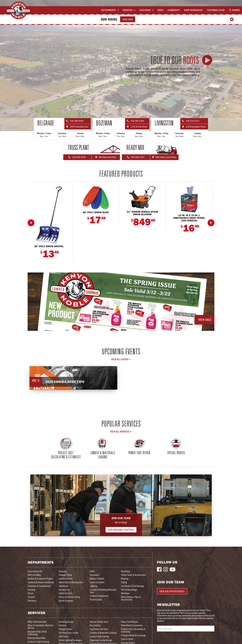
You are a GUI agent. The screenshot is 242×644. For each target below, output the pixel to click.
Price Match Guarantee (132, 625)
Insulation (95, 575)
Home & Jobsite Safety (69, 597)
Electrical (32, 601)
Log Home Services (99, 629)
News (161, 10)
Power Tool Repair (129, 622)
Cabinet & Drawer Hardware (41, 582)
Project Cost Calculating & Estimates (133, 630)
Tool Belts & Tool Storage (132, 586)
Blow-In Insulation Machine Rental (41, 627)
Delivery (63, 625)
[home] (18, 10)
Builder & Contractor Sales (40, 579)
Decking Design (66, 622)
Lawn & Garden (97, 582)
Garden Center (66, 579)
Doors (30, 593)
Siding (124, 582)
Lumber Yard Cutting (99, 636)
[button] (110, 10)
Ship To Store (127, 639)
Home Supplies (66, 601)
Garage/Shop (65, 575)
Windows (125, 593)
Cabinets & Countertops (39, 586)
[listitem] (50, 223)
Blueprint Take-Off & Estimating (37, 633)
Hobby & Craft (65, 593)
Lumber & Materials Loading (103, 633)
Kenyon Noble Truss (99, 622)
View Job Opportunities (172, 591)
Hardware (63, 586)
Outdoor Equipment (99, 596)
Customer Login (216, 10)
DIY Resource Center (69, 633)
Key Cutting (95, 625)
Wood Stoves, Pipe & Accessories (131, 598)
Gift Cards (64, 636)
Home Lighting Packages (70, 640)
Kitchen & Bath (97, 579)
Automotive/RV (35, 571)
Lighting (93, 586)
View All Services (121, 431)
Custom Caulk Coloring (38, 642)
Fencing (63, 571)
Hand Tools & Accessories (71, 582)
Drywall (31, 597)
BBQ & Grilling (34, 575)
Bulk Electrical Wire (37, 638)
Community (174, 10)
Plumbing (125, 571)
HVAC (92, 571)
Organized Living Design (101, 640)
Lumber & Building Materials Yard (103, 591)
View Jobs (128, 19)
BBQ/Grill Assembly (37, 622)
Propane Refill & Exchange (133, 635)
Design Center (66, 629)
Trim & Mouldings (129, 590)
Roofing (125, 579)
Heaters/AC (64, 590)
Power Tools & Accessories (134, 575)
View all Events (121, 359)
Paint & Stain (96, 599)
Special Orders (128, 643)
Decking (31, 590)
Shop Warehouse (193, 10)
